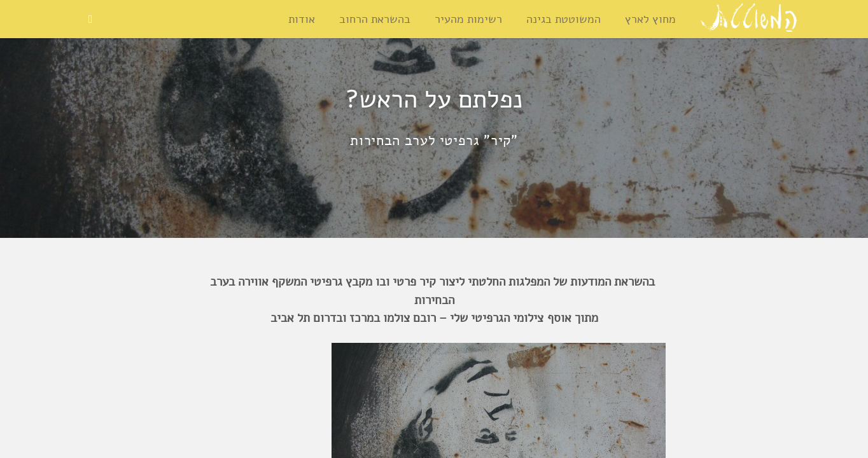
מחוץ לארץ (650, 19)
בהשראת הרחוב (375, 19)
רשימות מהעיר (468, 19)
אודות (302, 19)
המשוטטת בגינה (563, 19)
